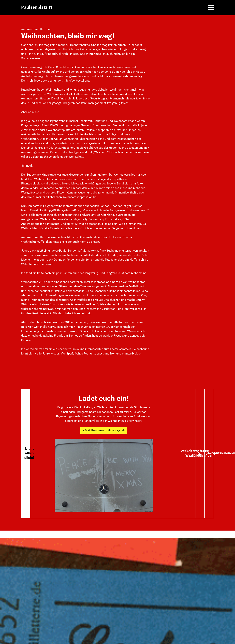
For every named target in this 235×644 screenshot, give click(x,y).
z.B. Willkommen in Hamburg (104, 431)
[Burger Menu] (211, 8)
